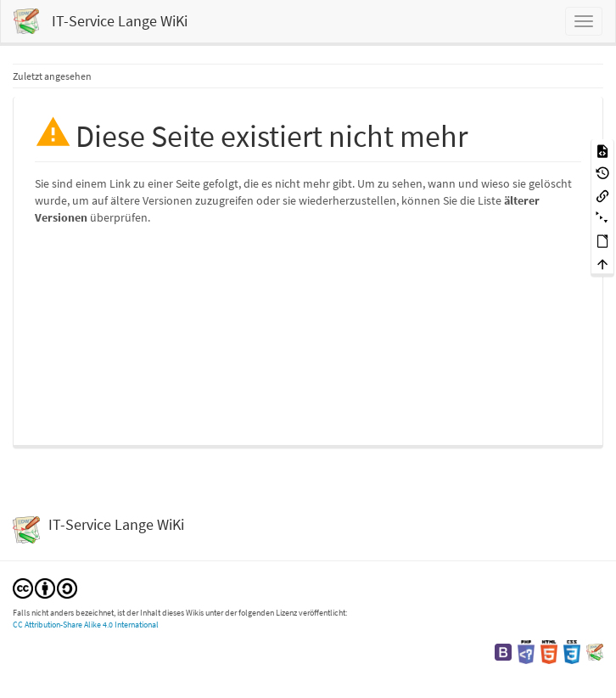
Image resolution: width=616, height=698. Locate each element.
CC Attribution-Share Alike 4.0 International (86, 625)
